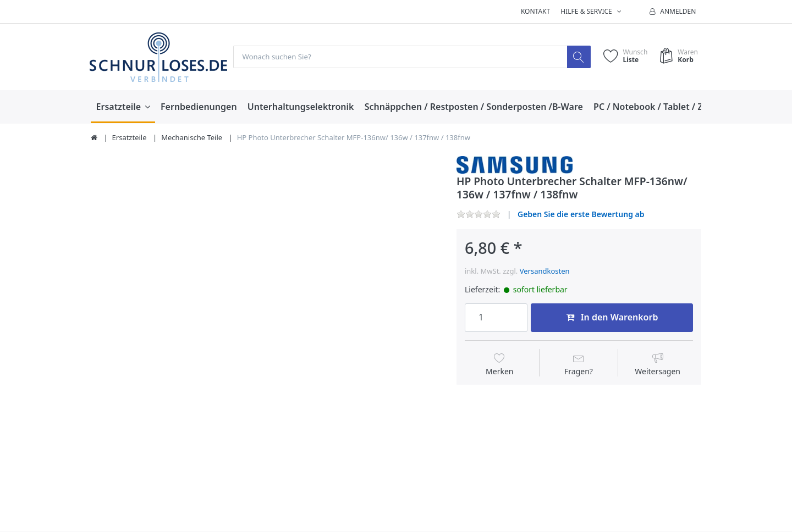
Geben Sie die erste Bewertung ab (581, 214)
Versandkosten (545, 271)
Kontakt (535, 11)
